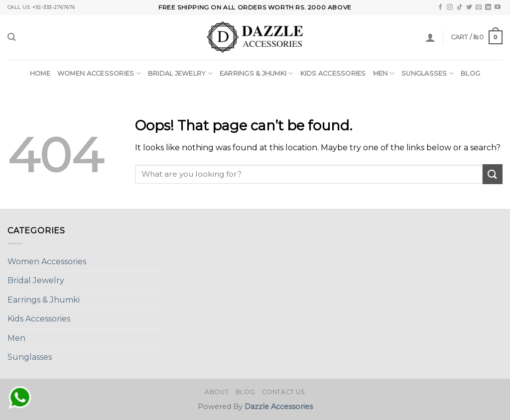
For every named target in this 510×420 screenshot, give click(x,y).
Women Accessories (99, 73)
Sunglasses (428, 73)
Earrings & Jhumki (256, 73)
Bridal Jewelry (180, 73)
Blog (470, 73)
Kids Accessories (333, 73)
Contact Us (284, 392)
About (217, 392)
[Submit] (493, 174)
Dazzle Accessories (279, 407)
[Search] (11, 37)
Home (40, 73)
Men (384, 73)
